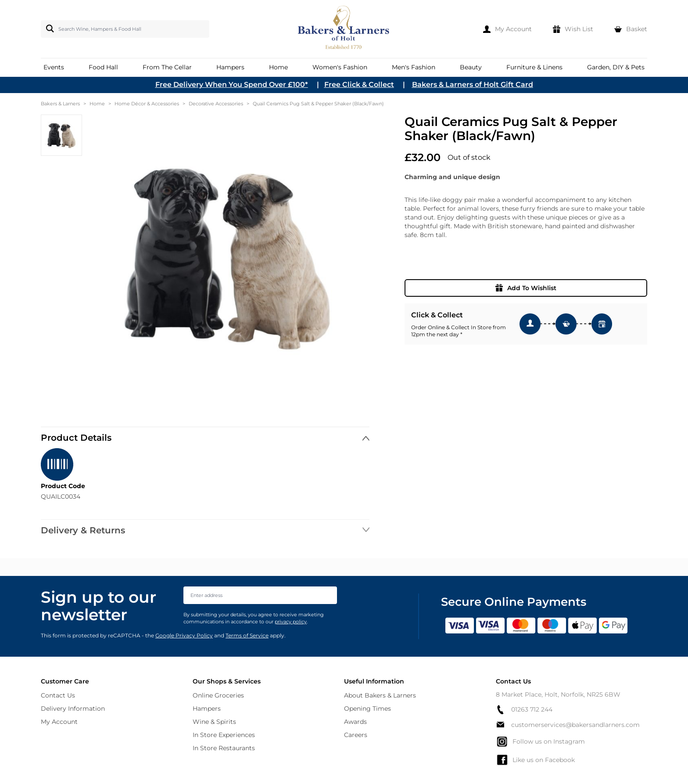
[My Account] (507, 29)
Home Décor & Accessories (147, 104)
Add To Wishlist (526, 288)
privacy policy (291, 622)
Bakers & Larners (60, 104)
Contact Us (58, 695)
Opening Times (367, 708)
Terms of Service (247, 635)
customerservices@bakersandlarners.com (568, 725)
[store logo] (344, 29)
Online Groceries (218, 695)
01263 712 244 (524, 710)
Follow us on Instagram (540, 741)
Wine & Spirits (214, 722)
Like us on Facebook (535, 760)
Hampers (207, 708)
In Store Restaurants (224, 748)
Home (97, 104)
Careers (356, 735)
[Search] (48, 29)
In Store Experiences (224, 735)
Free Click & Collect (359, 85)
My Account (59, 722)
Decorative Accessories (216, 104)
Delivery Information (73, 708)
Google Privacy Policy (184, 635)
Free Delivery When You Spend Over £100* (232, 85)
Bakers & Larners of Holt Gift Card (473, 85)
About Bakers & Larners (380, 695)
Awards (355, 722)
